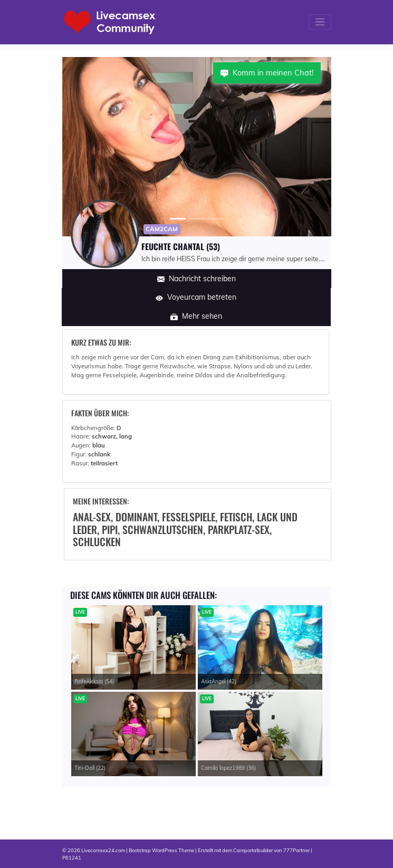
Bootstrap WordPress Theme (161, 850)
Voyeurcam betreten (196, 297)
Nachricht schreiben (196, 279)
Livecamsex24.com (103, 850)
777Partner (296, 850)
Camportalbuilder (253, 850)
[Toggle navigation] (320, 22)
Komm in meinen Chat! (267, 73)
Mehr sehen (196, 316)
